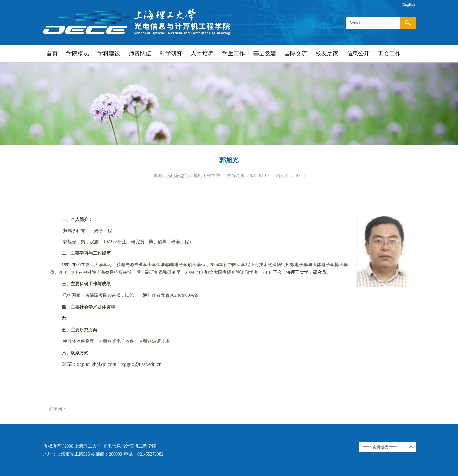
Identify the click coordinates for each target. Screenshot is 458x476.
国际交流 (296, 53)
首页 (52, 53)
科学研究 (171, 53)
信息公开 (358, 53)
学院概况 (78, 53)
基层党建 (265, 53)
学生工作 (233, 53)
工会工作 (389, 53)
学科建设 (109, 53)
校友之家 (327, 53)
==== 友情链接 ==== (380, 447)
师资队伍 (140, 53)
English (409, 4)
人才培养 (202, 53)
